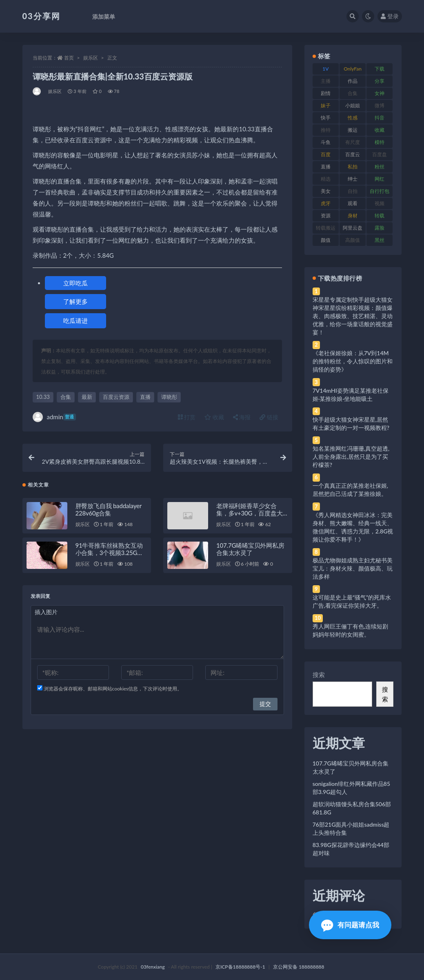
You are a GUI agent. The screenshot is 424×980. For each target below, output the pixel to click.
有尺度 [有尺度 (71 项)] (353, 142)
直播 (145, 397)
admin (54, 417)
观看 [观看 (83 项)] (353, 203)
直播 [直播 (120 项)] (326, 167)
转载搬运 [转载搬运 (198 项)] (326, 228)
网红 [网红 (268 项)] (380, 179)
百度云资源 (116, 397)
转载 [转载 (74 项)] (380, 216)
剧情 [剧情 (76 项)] (326, 93)
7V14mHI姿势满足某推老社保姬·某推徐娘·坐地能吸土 (351, 395)
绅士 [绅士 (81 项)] (353, 179)
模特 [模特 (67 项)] (380, 142)
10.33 (43, 397)
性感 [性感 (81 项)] (353, 118)
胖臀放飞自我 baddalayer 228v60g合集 (109, 511)
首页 (69, 58)
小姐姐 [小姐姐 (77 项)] (353, 105)
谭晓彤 (169, 397)
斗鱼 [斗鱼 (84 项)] (326, 142)
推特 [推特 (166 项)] (326, 130)
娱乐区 (91, 58)
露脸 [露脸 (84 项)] (380, 228)
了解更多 (75, 301)
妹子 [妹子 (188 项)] (326, 105)
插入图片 (46, 614)
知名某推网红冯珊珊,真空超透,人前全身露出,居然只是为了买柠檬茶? (351, 457)
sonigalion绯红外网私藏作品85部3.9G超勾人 (351, 788)
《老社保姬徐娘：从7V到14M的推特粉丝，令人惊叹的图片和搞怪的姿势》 (353, 361)
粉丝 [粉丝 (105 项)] (380, 167)
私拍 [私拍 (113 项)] (353, 167)
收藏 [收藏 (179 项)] (380, 130)
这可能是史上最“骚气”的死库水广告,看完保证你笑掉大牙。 (352, 601)
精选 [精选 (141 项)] (326, 179)
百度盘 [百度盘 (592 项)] (380, 154)
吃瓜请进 (75, 321)
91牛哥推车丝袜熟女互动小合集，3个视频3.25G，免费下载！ (109, 555)
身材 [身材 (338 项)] (353, 216)
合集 (66, 397)
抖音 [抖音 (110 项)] (380, 118)
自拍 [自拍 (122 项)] (353, 191)
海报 (242, 417)
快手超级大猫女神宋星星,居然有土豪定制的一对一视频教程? (351, 424)
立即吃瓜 (75, 283)
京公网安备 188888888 (299, 967)
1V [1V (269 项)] (325, 69)
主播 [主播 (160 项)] (326, 81)
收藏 (214, 417)
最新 (87, 397)
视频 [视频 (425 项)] (380, 203)
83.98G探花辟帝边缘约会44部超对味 (351, 849)
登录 (390, 16)
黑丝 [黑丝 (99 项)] (380, 240)
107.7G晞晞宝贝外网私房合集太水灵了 (250, 551)
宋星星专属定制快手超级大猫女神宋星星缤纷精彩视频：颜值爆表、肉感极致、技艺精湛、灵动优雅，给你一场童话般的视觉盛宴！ (353, 316)
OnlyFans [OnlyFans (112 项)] (353, 70)
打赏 (187, 417)
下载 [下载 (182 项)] (380, 69)
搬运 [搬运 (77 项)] (353, 130)
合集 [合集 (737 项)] (353, 93)
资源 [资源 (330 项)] (326, 216)
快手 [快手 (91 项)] (326, 118)
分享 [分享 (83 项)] (380, 81)
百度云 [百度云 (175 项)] (353, 154)
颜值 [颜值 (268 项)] (326, 240)
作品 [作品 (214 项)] (353, 81)
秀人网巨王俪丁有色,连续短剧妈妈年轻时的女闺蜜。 (350, 630)
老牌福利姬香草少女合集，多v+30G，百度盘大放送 (249, 515)
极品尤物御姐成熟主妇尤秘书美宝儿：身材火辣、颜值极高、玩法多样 (353, 568)
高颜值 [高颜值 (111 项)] (353, 240)
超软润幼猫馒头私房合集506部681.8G (352, 808)
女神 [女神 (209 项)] (380, 93)
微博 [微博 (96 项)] (380, 105)
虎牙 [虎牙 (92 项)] (326, 203)
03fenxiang (153, 967)
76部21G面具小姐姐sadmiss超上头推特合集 (351, 828)
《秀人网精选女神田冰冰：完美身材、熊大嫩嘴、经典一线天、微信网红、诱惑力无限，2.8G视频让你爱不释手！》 (353, 527)
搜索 (319, 675)
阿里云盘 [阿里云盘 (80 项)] (353, 228)
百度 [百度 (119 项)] (326, 154)
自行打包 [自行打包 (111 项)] (380, 191)
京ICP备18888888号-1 (240, 967)
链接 (269, 417)
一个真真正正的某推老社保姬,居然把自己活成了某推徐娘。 (350, 490)
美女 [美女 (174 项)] (326, 191)
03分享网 (41, 16)
